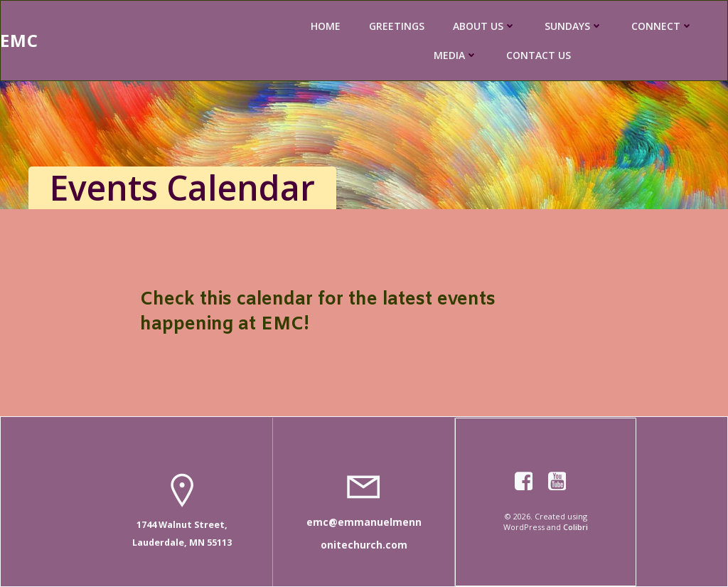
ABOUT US (485, 26)
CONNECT (662, 26)
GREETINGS (397, 26)
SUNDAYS (574, 26)
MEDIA (456, 55)
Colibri (576, 527)
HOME (326, 26)
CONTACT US (539, 55)
